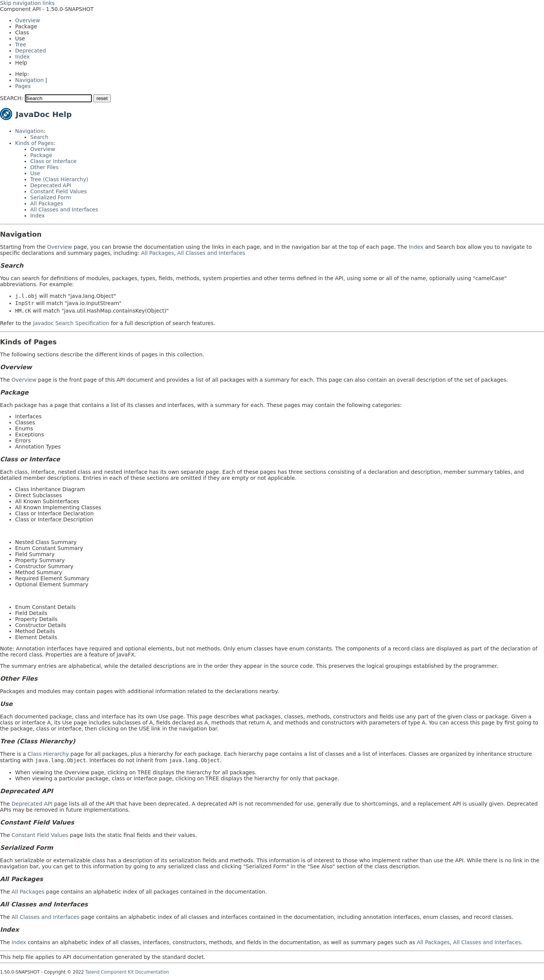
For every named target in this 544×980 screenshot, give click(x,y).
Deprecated (31, 51)
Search (39, 137)
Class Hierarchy (48, 754)
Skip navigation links (27, 3)
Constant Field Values (59, 191)
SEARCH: (12, 98)
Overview (28, 20)
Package (41, 155)
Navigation (29, 80)
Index (22, 57)
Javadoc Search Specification (71, 323)
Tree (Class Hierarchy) (59, 179)
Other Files (44, 167)
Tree (21, 45)
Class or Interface (53, 161)
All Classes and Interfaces (64, 210)
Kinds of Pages (34, 143)
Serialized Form (51, 197)
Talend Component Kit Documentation (127, 972)
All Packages (47, 203)
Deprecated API (51, 185)
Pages (23, 86)
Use (35, 173)
